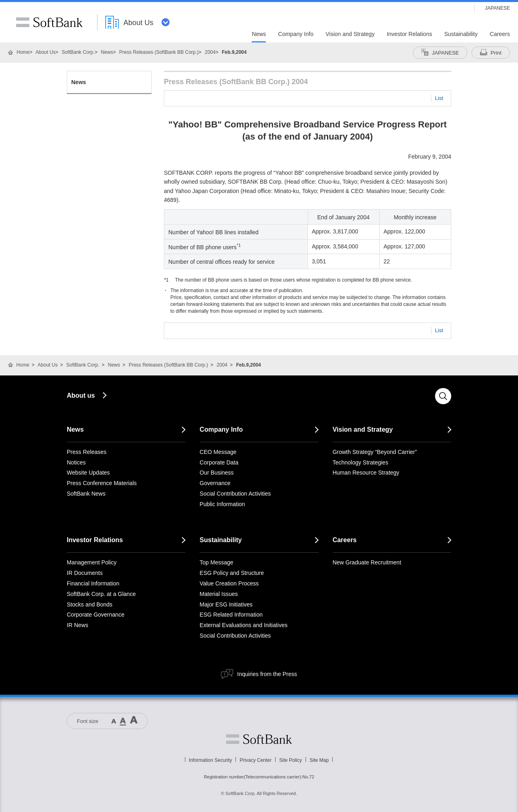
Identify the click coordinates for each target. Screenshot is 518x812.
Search (443, 396)
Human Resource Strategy (366, 473)
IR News (77, 625)
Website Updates (88, 473)
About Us (46, 52)
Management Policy (92, 562)
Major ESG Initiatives (226, 604)
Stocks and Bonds (90, 604)
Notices (76, 462)
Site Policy (291, 760)
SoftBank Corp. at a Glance (101, 594)
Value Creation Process (229, 583)
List (439, 98)
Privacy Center (256, 760)
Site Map (319, 760)
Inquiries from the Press (267, 674)
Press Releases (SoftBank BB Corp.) (159, 52)
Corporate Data (219, 462)
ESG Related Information (231, 615)
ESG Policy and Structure (232, 573)
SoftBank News (86, 494)
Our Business (217, 473)
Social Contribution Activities (235, 494)
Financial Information (93, 583)
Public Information (222, 504)
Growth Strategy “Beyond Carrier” (375, 452)
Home (23, 52)
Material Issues (219, 594)
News (107, 52)
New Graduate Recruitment (367, 562)
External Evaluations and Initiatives (243, 625)
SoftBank (49, 22)
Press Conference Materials (102, 483)
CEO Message (218, 452)
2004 (210, 52)
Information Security (211, 760)
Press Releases (87, 452)
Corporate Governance (96, 615)
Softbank (259, 739)
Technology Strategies (361, 462)
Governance (215, 483)
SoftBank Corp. (78, 52)
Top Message (216, 562)
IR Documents (85, 573)
